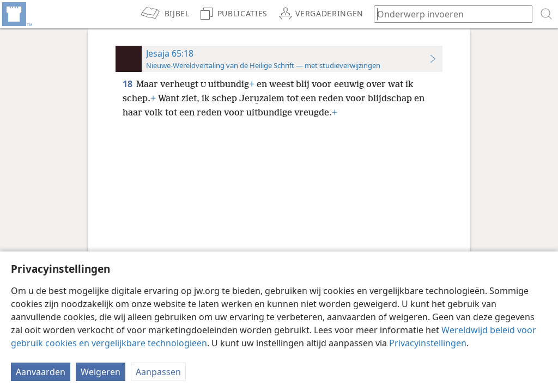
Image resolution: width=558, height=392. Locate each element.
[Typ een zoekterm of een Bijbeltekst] (448, 14)
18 (128, 84)
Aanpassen (158, 372)
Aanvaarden (41, 372)
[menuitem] (16, 14)
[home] (16, 14)
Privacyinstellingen (428, 343)
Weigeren (101, 372)
